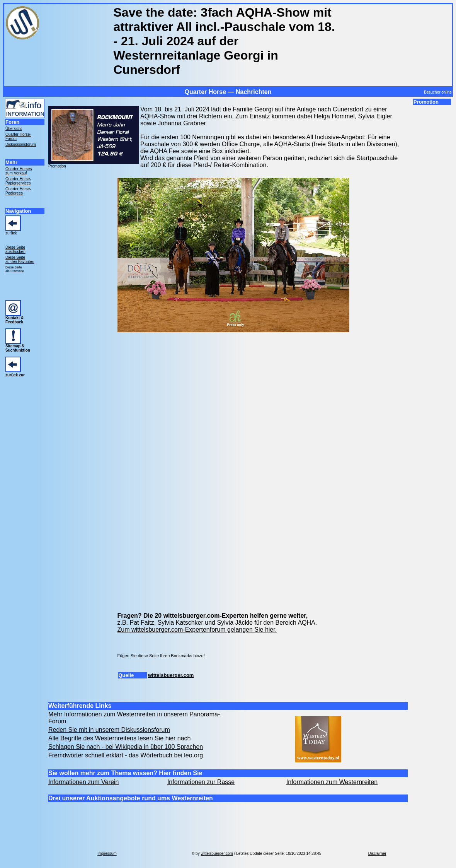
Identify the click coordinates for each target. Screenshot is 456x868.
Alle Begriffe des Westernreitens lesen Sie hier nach (120, 738)
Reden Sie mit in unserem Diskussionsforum (109, 730)
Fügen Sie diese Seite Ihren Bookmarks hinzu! (161, 656)
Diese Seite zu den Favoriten (20, 260)
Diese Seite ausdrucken (15, 249)
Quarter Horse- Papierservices (18, 181)
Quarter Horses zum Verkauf (19, 171)
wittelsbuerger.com (171, 675)
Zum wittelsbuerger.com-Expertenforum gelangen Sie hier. (197, 630)
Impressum (107, 853)
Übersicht (14, 129)
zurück (11, 233)
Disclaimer (377, 853)
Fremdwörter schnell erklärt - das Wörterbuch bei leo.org (126, 755)
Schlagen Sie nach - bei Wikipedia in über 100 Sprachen (126, 747)
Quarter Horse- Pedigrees (18, 191)
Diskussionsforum (21, 144)
